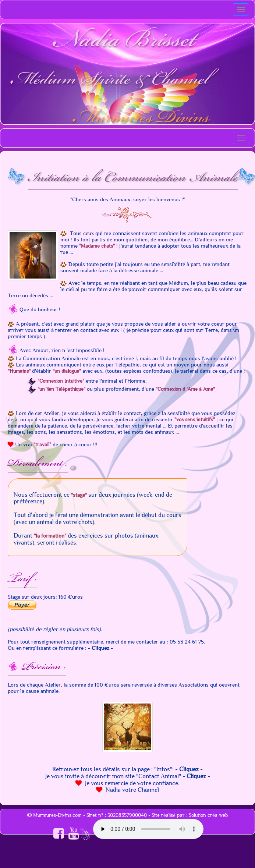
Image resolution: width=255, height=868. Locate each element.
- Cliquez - (100, 648)
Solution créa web (208, 815)
